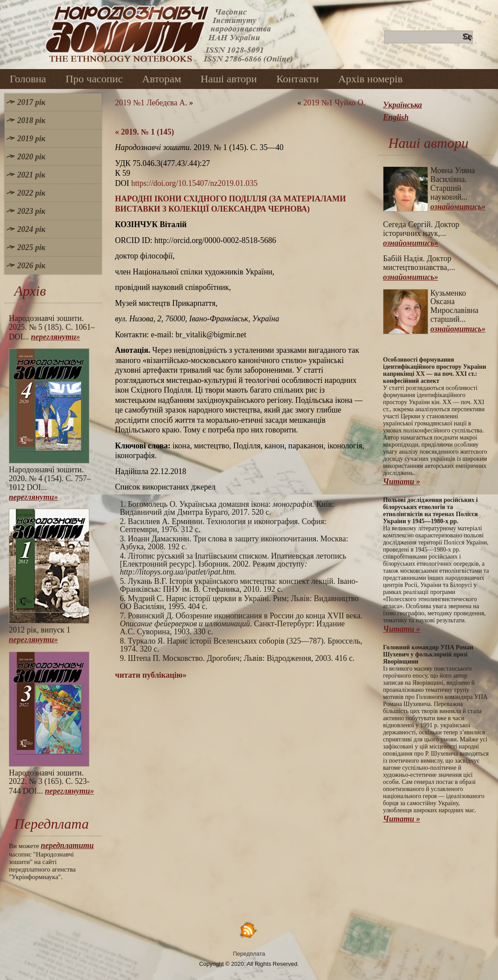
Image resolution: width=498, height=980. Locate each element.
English (396, 117)
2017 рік (31, 102)
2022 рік (31, 193)
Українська (402, 105)
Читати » (402, 482)
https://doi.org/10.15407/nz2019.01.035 (195, 183)
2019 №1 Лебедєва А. (151, 103)
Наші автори (229, 79)
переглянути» (56, 337)
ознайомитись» (458, 207)
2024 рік (31, 229)
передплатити (67, 845)
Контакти (298, 79)
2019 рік (31, 139)
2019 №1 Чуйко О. (334, 103)
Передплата (249, 954)
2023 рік (31, 211)
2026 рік (31, 266)
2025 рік (31, 247)
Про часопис (94, 79)
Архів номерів (371, 79)
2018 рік (31, 120)
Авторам (161, 79)
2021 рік (31, 175)
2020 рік (31, 157)
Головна (28, 79)
